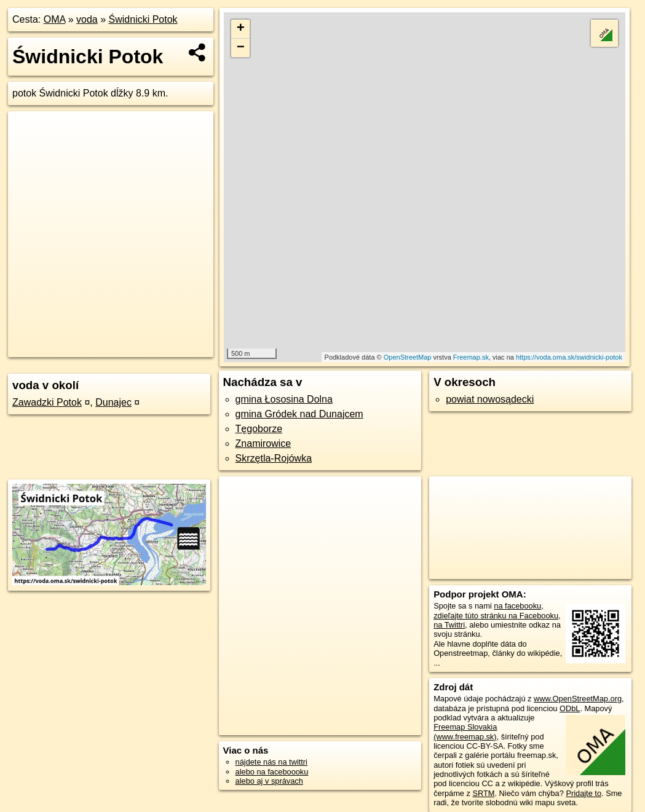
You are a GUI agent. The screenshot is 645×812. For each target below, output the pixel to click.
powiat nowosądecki (490, 399)
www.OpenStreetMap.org (578, 699)
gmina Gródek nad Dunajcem (299, 414)
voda (87, 19)
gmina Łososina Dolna (284, 399)
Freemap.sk (471, 357)
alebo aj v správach (269, 781)
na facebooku (517, 606)
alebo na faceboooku (272, 772)
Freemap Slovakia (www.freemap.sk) (465, 731)
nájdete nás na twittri (271, 762)
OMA (55, 19)
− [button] (241, 48)
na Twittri (449, 625)
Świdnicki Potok (143, 19)
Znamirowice (263, 443)
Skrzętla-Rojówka (274, 458)
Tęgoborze (259, 429)
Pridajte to (584, 793)
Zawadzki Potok (47, 402)
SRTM (483, 793)
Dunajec (113, 402)
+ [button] (241, 29)
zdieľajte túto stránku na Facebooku (496, 616)
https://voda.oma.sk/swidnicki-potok (569, 357)
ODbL (570, 708)
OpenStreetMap (408, 357)
